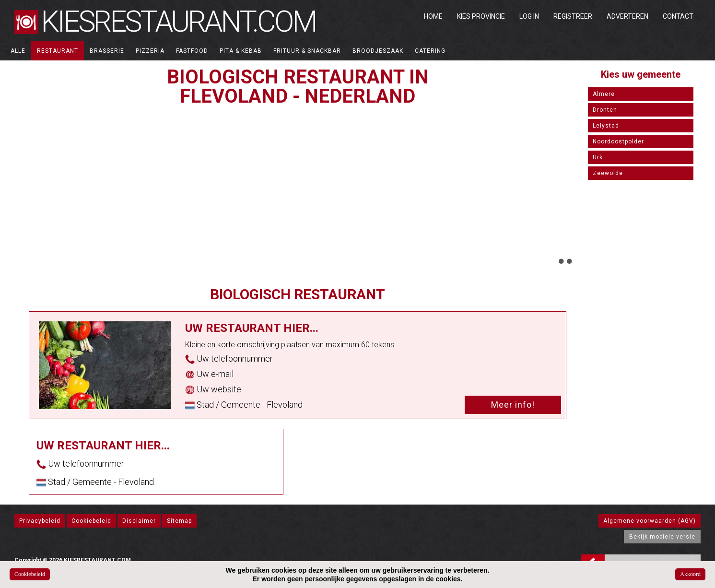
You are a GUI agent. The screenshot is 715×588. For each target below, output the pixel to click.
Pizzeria (150, 51)
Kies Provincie (481, 16)
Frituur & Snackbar (307, 51)
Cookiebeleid (91, 521)
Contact (678, 16)
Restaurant (58, 51)
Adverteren (627, 16)
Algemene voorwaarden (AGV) (650, 521)
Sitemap (179, 521)
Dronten (605, 110)
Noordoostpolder (618, 141)
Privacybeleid (40, 521)
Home (433, 16)
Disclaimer (139, 521)
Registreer (573, 16)
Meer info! (513, 405)
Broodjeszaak (378, 51)
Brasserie (107, 51)
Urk (598, 157)
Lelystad (606, 126)
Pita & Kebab (241, 51)
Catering (430, 51)
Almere (604, 94)
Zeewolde (608, 173)
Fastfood (192, 51)
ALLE (18, 51)
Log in (529, 16)
